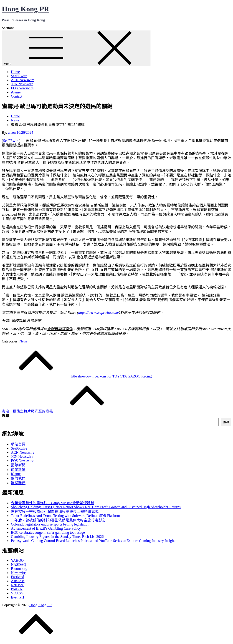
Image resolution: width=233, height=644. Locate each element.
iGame (16, 92)
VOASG (17, 593)
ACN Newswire (23, 80)
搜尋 (5, 416)
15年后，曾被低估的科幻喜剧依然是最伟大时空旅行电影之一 (60, 520)
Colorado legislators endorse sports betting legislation (50, 524)
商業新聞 (18, 470)
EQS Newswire (22, 88)
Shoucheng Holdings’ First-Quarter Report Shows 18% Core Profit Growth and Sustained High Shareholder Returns (96, 507)
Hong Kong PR (25, 9)
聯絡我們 (18, 483)
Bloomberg (19, 569)
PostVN (17, 589)
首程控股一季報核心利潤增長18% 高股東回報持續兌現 (55, 512)
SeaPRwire (19, 76)
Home (15, 72)
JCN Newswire (22, 84)
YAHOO (17, 560)
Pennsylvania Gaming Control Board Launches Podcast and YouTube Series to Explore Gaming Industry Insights (94, 541)
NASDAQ (19, 565)
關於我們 (18, 478)
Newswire (18, 573)
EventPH (18, 597)
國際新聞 (18, 465)
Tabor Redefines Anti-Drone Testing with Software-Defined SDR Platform (65, 516)
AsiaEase (18, 581)
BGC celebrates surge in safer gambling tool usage (48, 532)
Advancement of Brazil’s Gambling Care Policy (46, 528)
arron (12, 132)
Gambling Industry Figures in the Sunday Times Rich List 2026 (57, 537)
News (23, 341)
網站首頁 (18, 444)
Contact (17, 96)
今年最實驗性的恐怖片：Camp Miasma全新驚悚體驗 (53, 503)
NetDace (17, 585)
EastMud (18, 577)
